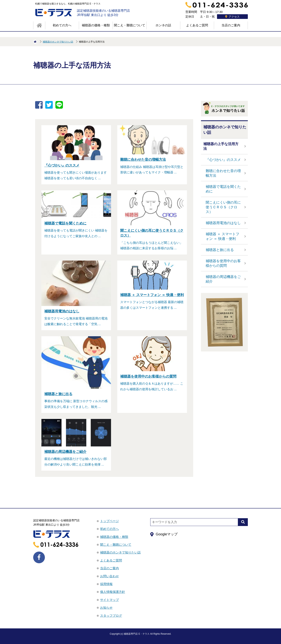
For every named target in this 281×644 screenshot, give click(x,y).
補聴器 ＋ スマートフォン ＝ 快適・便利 (222, 236)
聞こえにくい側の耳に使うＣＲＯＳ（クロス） (223, 207)
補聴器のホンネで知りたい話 (58, 42)
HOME (35, 42)
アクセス (232, 17)
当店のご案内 (231, 25)
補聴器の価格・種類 (96, 25)
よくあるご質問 (197, 25)
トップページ (109, 521)
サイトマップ (109, 600)
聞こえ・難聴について (130, 25)
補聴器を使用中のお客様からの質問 (223, 263)
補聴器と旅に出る (220, 250)
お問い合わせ (109, 576)
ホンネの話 (163, 25)
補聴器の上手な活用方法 (221, 146)
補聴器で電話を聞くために (223, 189)
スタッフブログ (111, 616)
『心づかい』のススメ (223, 160)
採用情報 (106, 584)
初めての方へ (62, 25)
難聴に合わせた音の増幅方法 (223, 173)
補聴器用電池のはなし (223, 223)
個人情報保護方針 (113, 592)
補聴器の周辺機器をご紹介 (223, 279)
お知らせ (106, 608)
